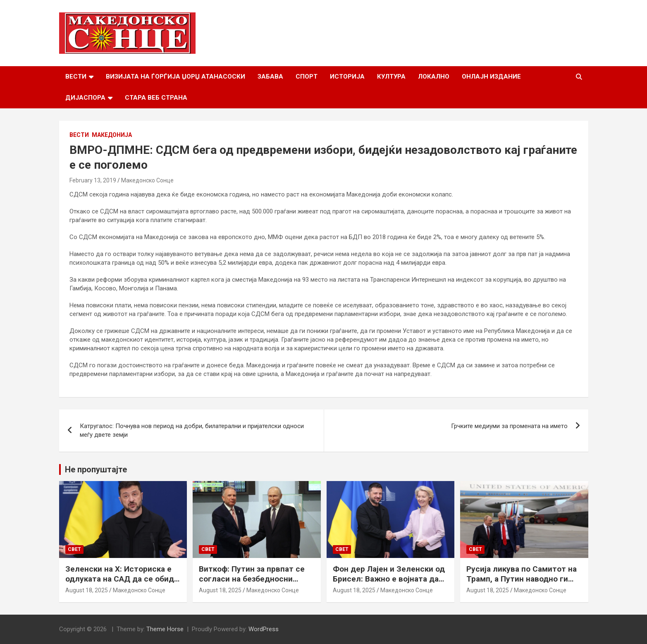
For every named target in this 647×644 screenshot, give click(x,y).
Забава (270, 77)
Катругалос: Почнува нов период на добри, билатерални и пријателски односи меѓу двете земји (192, 430)
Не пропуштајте (96, 469)
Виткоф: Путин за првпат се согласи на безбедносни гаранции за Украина (252, 579)
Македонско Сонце (147, 180)
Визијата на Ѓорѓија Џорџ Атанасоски (175, 77)
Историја (347, 77)
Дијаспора (85, 98)
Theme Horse (165, 629)
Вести (76, 77)
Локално (434, 77)
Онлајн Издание (491, 77)
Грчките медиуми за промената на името (509, 426)
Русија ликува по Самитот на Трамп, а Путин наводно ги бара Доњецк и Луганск (522, 579)
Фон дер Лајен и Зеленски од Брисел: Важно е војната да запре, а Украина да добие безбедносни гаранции (389, 584)
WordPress (264, 629)
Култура (391, 77)
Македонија (112, 135)
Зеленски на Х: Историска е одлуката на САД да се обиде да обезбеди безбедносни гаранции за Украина (122, 584)
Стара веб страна (156, 98)
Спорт (307, 77)
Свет (74, 549)
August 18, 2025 (87, 590)
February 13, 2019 (93, 180)
